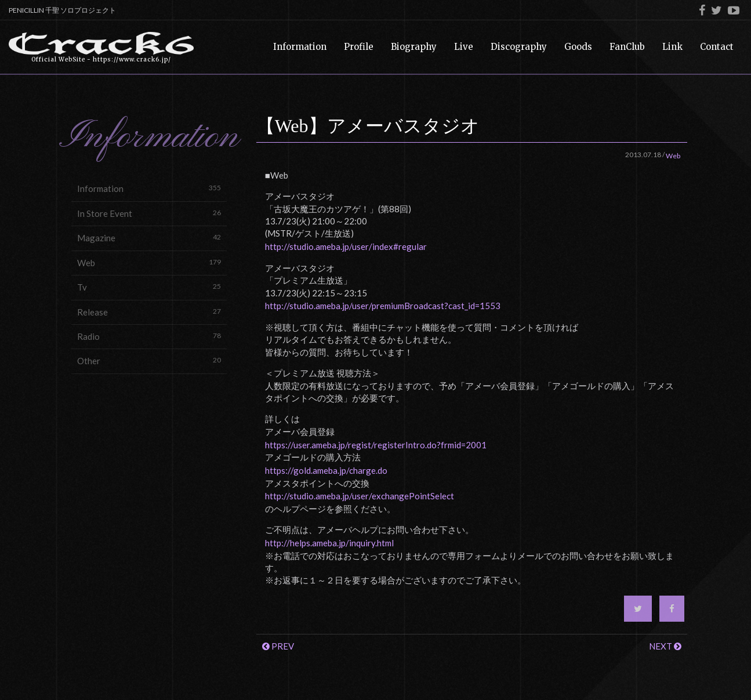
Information (149, 188)
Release (149, 312)
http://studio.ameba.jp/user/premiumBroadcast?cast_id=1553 (383, 306)
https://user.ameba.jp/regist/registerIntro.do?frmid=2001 (376, 445)
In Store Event (149, 213)
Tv (149, 287)
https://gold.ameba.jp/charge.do (326, 470)
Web (149, 262)
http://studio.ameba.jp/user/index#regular (346, 246)
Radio (149, 336)
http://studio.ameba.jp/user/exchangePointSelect (360, 496)
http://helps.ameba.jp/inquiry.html (329, 543)
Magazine (149, 237)
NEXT (665, 646)
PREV (278, 646)
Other (149, 360)
